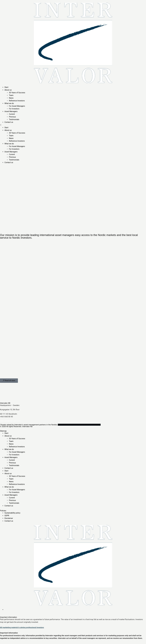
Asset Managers (11, 111)
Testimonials (14, 119)
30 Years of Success (17, 93)
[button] (73, 125)
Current (12, 114)
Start (6, 87)
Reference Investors (17, 101)
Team (11, 95)
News (11, 98)
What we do (9, 103)
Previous (12, 117)
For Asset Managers (17, 106)
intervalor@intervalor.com (10, 421)
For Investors (14, 109)
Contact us (9, 122)
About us (8, 90)
